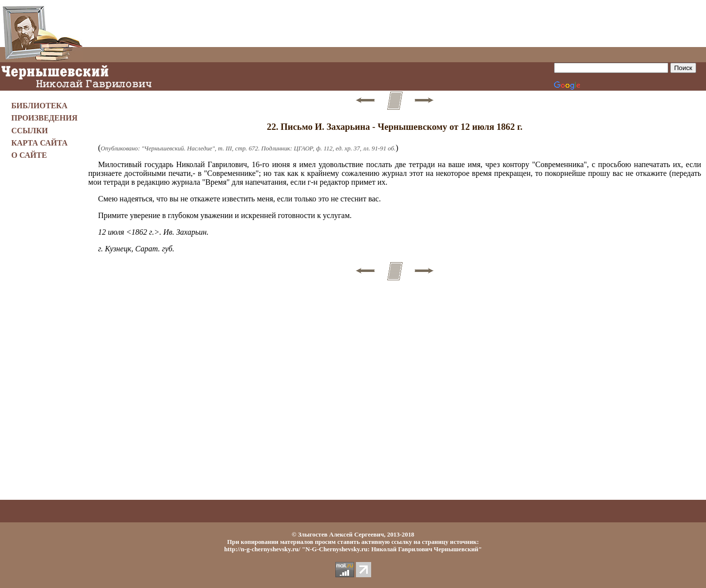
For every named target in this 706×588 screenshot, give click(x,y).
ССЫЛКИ (30, 131)
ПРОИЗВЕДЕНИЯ (44, 118)
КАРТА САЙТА (39, 143)
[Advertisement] (395, 24)
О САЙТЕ (29, 155)
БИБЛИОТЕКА (39, 106)
